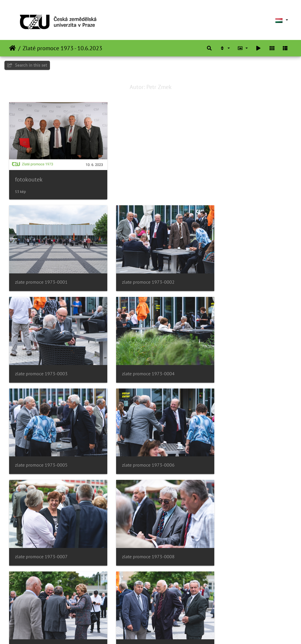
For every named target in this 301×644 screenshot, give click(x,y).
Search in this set (27, 65)
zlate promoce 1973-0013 (41, 607)
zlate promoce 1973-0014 (139, 607)
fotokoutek (29, 173)
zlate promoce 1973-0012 (236, 523)
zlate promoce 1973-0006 (236, 353)
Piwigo (168, 632)
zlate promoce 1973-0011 (139, 523)
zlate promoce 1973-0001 (41, 269)
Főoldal (12, 48)
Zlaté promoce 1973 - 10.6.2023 (62, 48)
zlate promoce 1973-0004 (41, 353)
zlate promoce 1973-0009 (236, 438)
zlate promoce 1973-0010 (41, 523)
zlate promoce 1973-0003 (236, 269)
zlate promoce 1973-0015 (236, 607)
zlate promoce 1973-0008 (139, 438)
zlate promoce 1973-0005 (139, 353)
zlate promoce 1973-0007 (41, 438)
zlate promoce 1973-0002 (139, 269)
